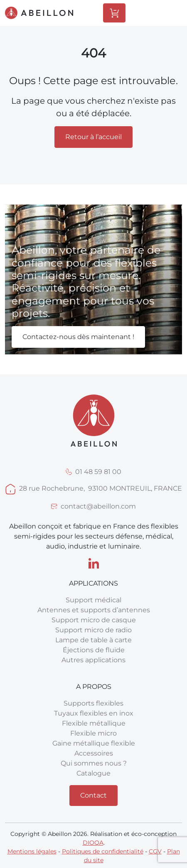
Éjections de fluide (94, 650)
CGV (155, 851)
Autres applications (93, 660)
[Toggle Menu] (164, 13)
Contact (93, 795)
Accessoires (94, 753)
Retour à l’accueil (93, 137)
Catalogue (93, 773)
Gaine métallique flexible (94, 743)
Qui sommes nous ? (94, 763)
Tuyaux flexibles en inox (94, 713)
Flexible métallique (94, 723)
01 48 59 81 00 (98, 472)
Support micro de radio (93, 630)
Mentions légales (32, 851)
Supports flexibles (93, 703)
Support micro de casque (94, 620)
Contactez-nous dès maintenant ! (78, 337)
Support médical (93, 600)
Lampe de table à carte (93, 640)
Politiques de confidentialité (103, 851)
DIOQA (93, 843)
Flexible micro (93, 733)
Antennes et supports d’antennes (94, 610)
